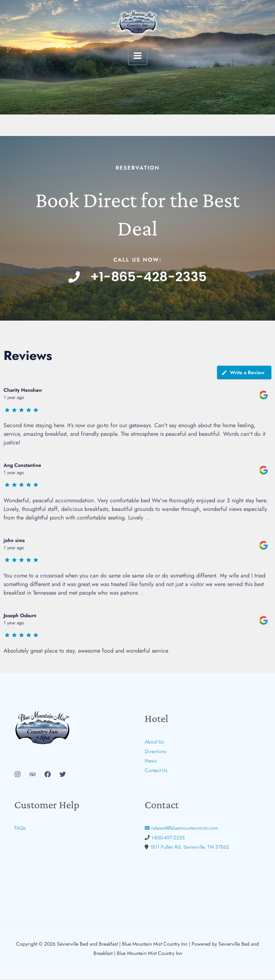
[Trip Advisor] (33, 776)
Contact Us (156, 771)
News (151, 762)
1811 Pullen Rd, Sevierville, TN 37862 (190, 848)
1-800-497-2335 (168, 839)
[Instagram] (18, 776)
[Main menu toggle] (138, 56)
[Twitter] (63, 776)
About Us (154, 743)
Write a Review (243, 374)
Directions (156, 752)
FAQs (20, 829)
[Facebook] (48, 776)
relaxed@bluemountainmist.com (181, 829)
